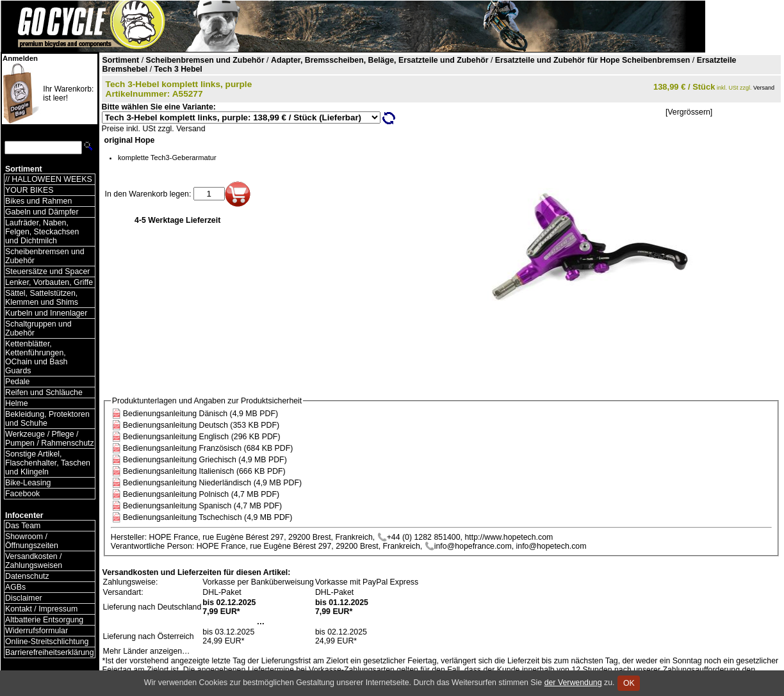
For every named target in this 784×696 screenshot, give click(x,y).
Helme (17, 403)
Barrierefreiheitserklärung (50, 652)
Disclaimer (24, 598)
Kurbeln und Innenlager (46, 313)
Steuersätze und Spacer (47, 271)
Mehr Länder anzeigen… (147, 651)
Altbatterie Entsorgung (44, 620)
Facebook (22, 494)
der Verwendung (573, 683)
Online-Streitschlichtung (47, 642)
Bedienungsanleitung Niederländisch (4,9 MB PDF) (212, 483)
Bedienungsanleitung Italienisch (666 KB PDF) (204, 471)
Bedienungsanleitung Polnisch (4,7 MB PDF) (201, 494)
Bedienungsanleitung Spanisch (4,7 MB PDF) (202, 506)
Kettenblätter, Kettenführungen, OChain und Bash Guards (36, 357)
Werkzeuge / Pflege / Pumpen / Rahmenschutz (50, 439)
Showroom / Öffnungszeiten (32, 541)
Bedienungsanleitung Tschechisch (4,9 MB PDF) (208, 517)
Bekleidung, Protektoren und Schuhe (47, 419)
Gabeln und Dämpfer (42, 212)
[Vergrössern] (689, 112)
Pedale (17, 382)
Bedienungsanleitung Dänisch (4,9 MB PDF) (200, 414)
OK (629, 683)
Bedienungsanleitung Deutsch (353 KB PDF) (201, 425)
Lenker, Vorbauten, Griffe (49, 282)
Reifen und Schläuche (44, 393)
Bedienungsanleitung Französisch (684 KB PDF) (208, 448)
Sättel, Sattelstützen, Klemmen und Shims (42, 298)
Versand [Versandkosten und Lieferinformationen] (764, 88)
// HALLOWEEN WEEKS (49, 179)
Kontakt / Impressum (41, 609)
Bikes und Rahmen (38, 201)
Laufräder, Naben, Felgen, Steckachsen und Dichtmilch (42, 232)
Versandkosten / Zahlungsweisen (34, 561)
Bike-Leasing (28, 483)
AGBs (15, 587)
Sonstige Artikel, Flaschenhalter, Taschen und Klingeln (48, 463)
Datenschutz (27, 576)
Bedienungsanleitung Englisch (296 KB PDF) (202, 437)
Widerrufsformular (37, 631)
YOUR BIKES (29, 190)
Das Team (23, 526)
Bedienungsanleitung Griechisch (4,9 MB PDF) (205, 460)
